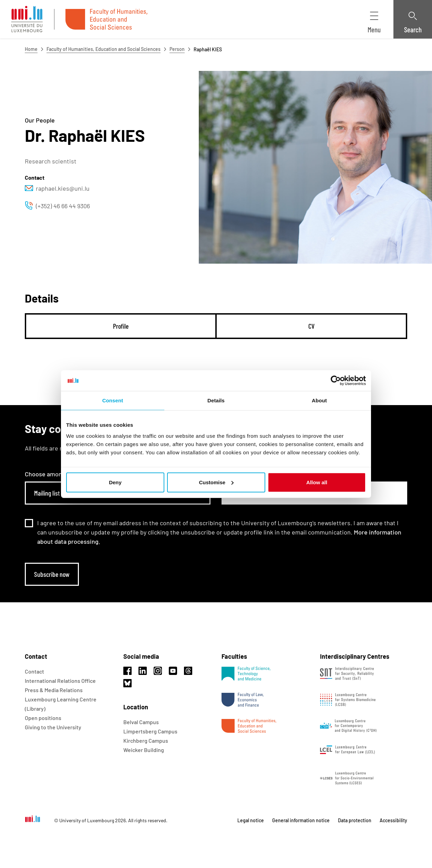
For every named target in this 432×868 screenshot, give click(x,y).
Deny (115, 482)
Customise (216, 482)
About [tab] (319, 400)
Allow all (317, 482)
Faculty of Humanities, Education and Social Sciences (104, 49)
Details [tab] (216, 400)
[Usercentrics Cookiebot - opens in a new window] (336, 381)
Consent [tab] (113, 400)
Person (177, 49)
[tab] (121, 326)
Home (31, 49)
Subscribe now (52, 574)
